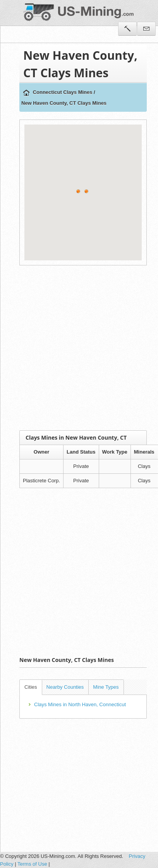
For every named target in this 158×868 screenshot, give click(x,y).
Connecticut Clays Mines (63, 92)
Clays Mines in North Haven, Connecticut (80, 704)
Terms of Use (32, 864)
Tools (127, 29)
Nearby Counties (65, 687)
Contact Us (146, 29)
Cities (31, 687)
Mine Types (106, 687)
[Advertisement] (73, 348)
